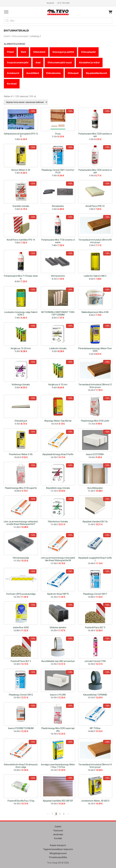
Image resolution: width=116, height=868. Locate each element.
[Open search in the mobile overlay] (58, 21)
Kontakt (58, 838)
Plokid (10, 52)
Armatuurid (13, 73)
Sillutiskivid (39, 52)
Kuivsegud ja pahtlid (63, 52)
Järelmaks (58, 834)
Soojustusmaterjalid (18, 63)
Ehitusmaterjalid (20, 36)
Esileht (7, 36)
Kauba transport (58, 845)
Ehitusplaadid (88, 52)
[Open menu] (6, 12)
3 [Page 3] (60, 814)
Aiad (38, 63)
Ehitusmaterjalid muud (60, 63)
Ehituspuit (73, 73)
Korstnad (12, 84)
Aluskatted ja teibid (89, 63)
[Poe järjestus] (26, 102)
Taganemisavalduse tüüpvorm (58, 849)
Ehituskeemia (53, 73)
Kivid (23, 52)
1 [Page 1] (52, 814)
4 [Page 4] (64, 814)
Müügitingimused (58, 853)
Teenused (58, 831)
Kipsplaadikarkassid (96, 73)
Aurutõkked (33, 73)
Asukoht (50, 3)
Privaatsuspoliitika (58, 857)
